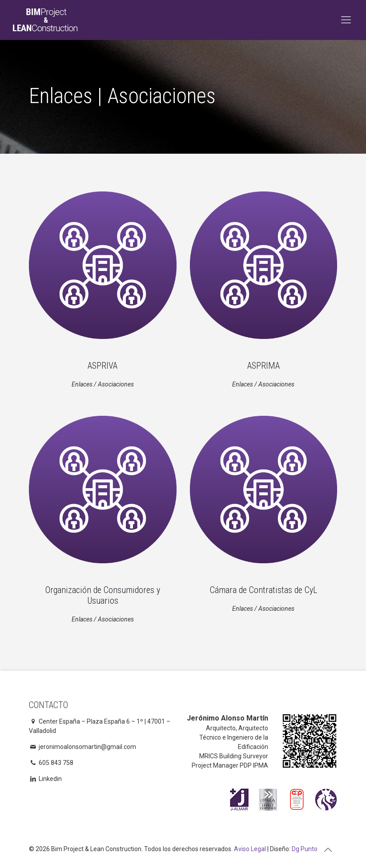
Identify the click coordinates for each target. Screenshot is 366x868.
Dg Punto (305, 849)
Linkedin (46, 779)
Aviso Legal (250, 849)
